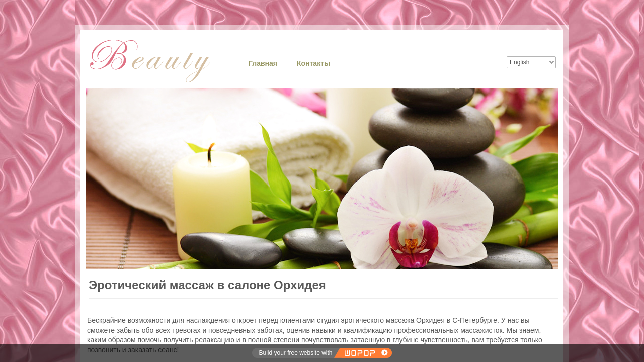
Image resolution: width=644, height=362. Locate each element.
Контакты (313, 63)
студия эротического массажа (366, 320)
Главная (263, 63)
